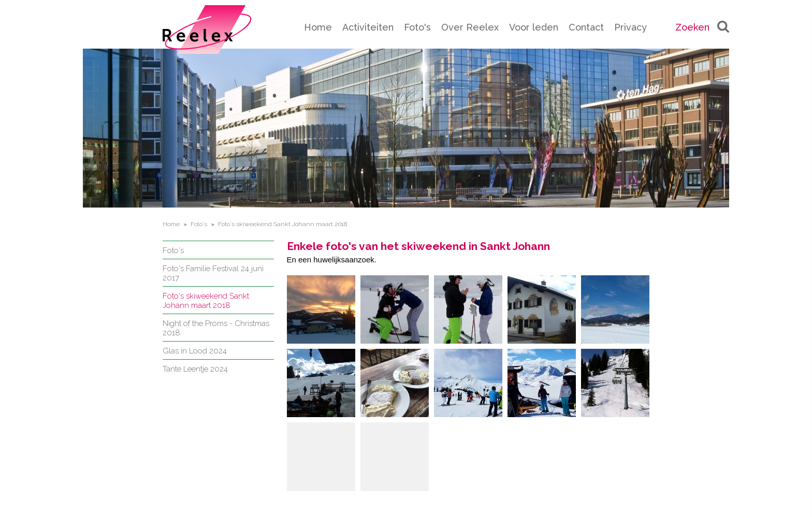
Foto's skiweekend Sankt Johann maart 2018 (206, 301)
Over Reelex (470, 27)
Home (318, 27)
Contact (586, 27)
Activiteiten (368, 27)
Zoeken (702, 27)
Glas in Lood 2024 (195, 351)
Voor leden (534, 27)
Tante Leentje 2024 (195, 369)
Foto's (417, 27)
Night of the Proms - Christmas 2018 (216, 328)
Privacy (630, 27)
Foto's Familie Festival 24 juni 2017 (213, 273)
